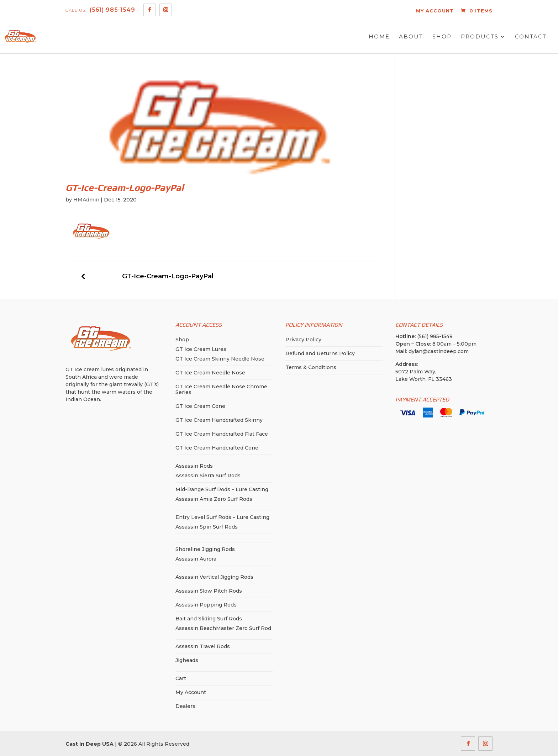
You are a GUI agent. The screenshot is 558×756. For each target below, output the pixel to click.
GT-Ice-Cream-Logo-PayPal (168, 276)
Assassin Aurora (196, 559)
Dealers (185, 706)
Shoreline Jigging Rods (205, 549)
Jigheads (187, 660)
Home (379, 37)
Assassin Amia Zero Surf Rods (214, 499)
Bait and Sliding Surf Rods (209, 619)
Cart (181, 678)
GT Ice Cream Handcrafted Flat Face (222, 434)
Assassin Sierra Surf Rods (208, 476)
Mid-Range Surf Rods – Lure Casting (222, 489)
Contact (531, 37)
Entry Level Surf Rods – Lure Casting (222, 517)
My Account (191, 692)
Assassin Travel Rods (203, 646)
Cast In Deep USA (90, 744)
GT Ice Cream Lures (201, 349)
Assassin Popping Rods (206, 605)
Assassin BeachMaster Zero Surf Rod (223, 628)
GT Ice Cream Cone (200, 406)
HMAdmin (86, 200)
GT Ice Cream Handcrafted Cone (217, 448)
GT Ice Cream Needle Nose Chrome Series (221, 389)
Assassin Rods (194, 466)
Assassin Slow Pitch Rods (209, 591)
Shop (442, 37)
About (411, 37)
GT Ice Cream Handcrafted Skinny (219, 420)
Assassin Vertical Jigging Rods (214, 577)
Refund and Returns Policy (320, 353)
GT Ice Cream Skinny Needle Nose (220, 359)
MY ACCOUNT (435, 11)
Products (480, 37)
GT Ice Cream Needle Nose (210, 373)
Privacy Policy (303, 340)
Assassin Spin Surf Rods (207, 527)
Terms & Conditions (311, 367)
